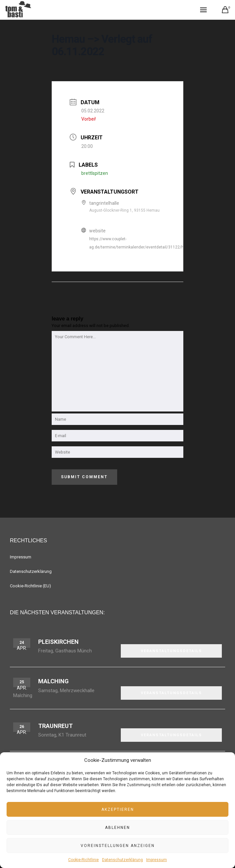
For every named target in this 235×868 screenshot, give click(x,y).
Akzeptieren (118, 809)
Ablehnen (117, 828)
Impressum (157, 860)
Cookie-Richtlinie (83, 860)
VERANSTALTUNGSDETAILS (171, 651)
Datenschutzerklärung (122, 860)
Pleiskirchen (58, 642)
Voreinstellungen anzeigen (118, 846)
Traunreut (55, 726)
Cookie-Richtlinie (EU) (30, 586)
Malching (53, 681)
